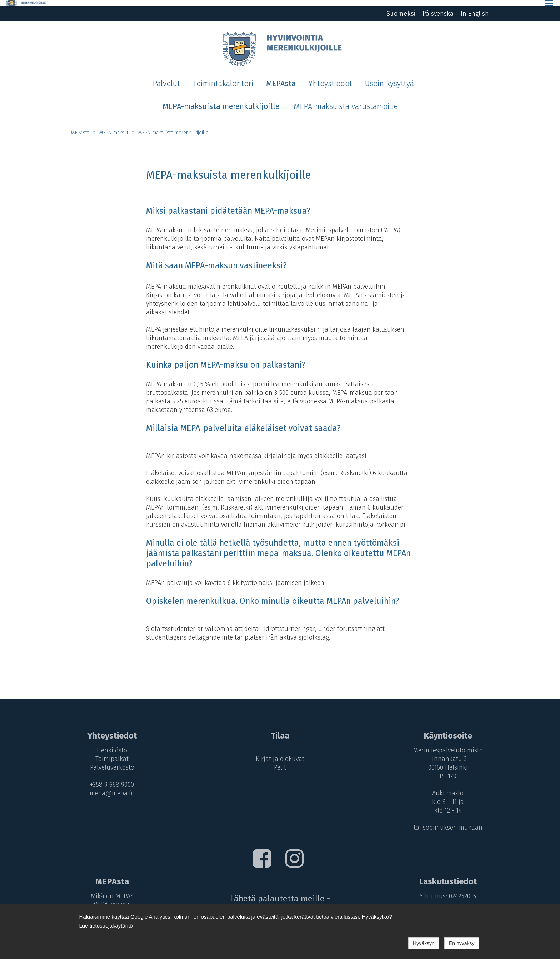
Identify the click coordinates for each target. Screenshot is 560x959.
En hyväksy (462, 943)
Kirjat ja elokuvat (280, 752)
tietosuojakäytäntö (111, 926)
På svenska (438, 7)
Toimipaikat (110, 752)
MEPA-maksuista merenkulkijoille (173, 126)
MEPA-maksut (114, 126)
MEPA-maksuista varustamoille (346, 100)
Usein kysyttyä (389, 77)
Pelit (280, 761)
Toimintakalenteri (223, 77)
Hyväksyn (424, 943)
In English (475, 7)
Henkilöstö (110, 744)
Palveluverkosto (110, 761)
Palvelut (166, 77)
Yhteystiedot (330, 77)
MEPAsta (281, 77)
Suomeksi (401, 7)
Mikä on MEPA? (110, 889)
